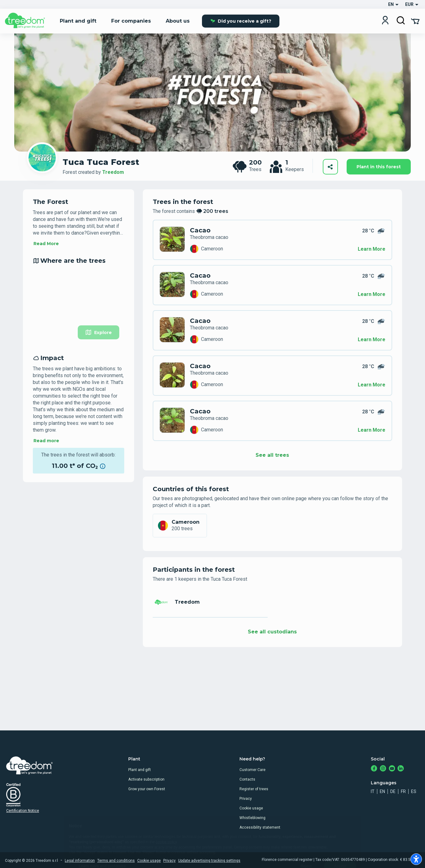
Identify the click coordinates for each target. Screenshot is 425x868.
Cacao (200, 230)
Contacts (247, 779)
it (373, 791)
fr (403, 791)
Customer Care (252, 770)
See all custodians (272, 632)
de (393, 791)
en (382, 791)
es (414, 791)
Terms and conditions (116, 861)
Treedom (113, 172)
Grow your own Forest (147, 789)
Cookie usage (251, 808)
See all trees (272, 455)
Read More (46, 244)
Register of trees (254, 789)
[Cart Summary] (415, 21)
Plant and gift (140, 770)
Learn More (372, 249)
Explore (99, 332)
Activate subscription (146, 779)
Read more (46, 441)
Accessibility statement (260, 827)
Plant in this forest (379, 167)
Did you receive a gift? (241, 21)
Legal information (80, 861)
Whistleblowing (252, 818)
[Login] (385, 21)
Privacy (246, 799)
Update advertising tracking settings (209, 861)
